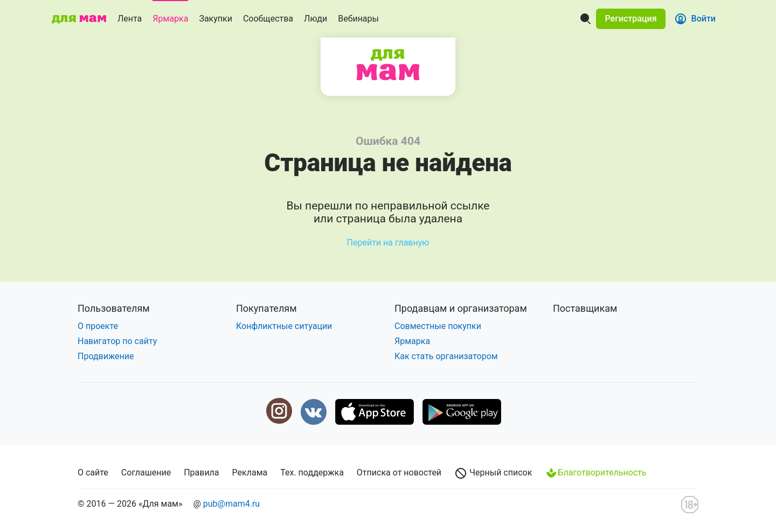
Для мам (388, 65)
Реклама (250, 472)
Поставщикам (585, 308)
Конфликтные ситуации (284, 326)
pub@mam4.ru (231, 504)
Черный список (493, 473)
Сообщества (268, 19)
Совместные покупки (438, 326)
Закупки (216, 19)
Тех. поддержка (312, 472)
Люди (316, 19)
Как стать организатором (446, 356)
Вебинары (358, 19)
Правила (201, 472)
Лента (130, 19)
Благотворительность (595, 473)
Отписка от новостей (399, 472)
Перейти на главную (388, 243)
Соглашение (146, 472)
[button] (630, 19)
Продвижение (106, 356)
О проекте (98, 326)
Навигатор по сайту (117, 341)
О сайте (93, 472)
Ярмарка (170, 19)
